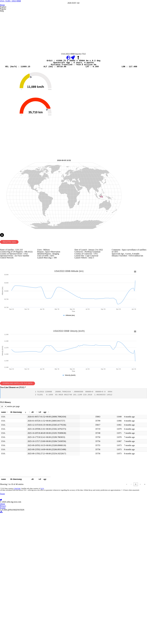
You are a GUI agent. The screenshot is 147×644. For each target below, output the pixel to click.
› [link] (136, 588)
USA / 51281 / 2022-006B (73, 19)
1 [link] (117, 588)
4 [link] (131, 588)
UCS (45, 594)
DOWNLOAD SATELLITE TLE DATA (25, 471)
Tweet (8, 616)
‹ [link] (112, 588)
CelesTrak (21, 594)
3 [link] (126, 588)
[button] (18, 512)
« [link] (108, 588)
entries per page (20, 505)
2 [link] (122, 588)
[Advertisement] (73, 57)
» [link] (140, 588)
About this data (15, 307)
